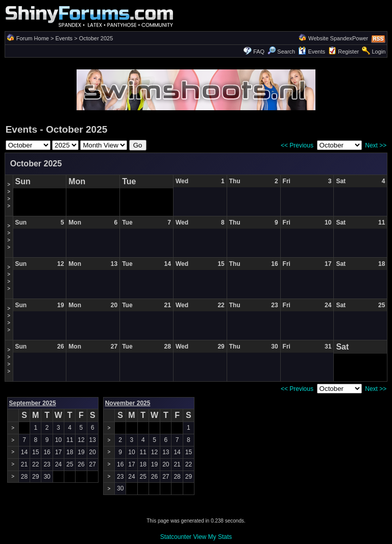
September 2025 (33, 403)
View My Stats (212, 537)
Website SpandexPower (338, 38)
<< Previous (297, 145)
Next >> (376, 145)
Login (378, 52)
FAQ (259, 52)
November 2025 (128, 403)
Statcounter (176, 537)
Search (281, 52)
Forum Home (33, 38)
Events (64, 38)
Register (348, 52)
